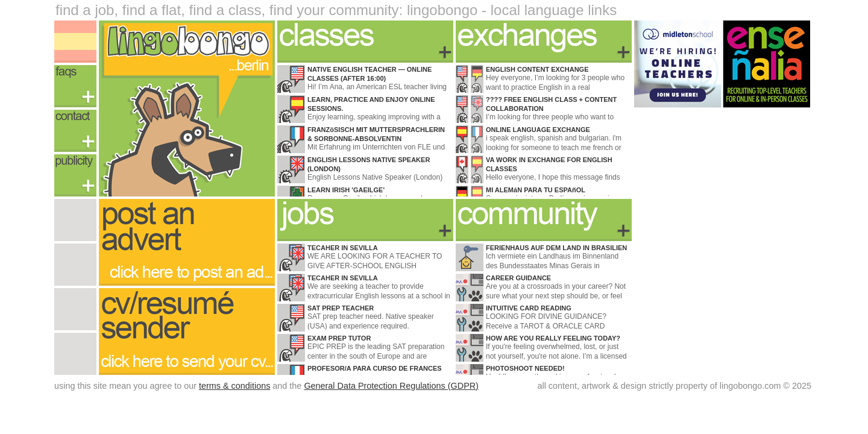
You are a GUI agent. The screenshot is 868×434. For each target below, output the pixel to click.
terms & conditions (234, 386)
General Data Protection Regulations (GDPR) (391, 386)
